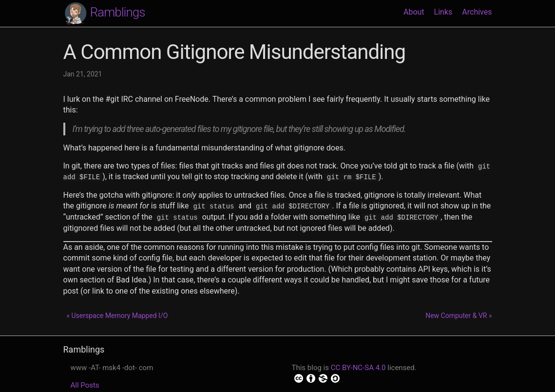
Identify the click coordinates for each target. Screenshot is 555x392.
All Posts (85, 385)
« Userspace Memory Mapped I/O (117, 315)
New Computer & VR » (459, 315)
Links (443, 12)
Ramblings (104, 13)
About (414, 12)
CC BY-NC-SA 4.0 (358, 367)
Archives (477, 12)
